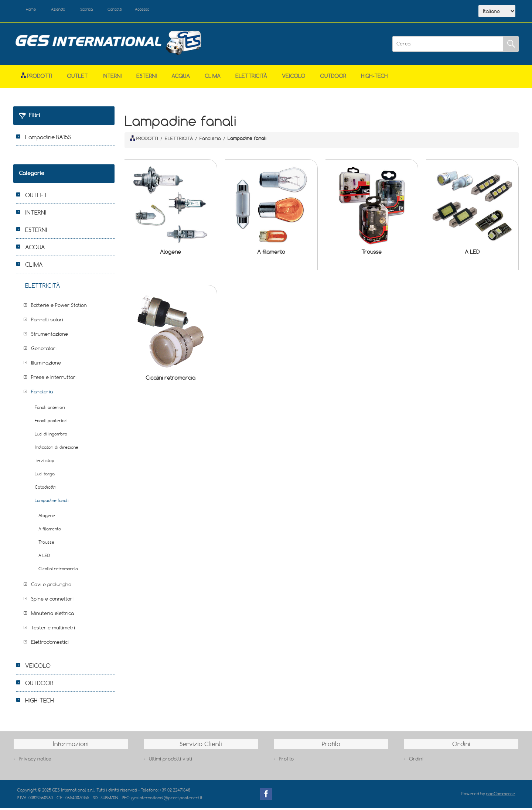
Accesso (170, 10)
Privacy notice (35, 761)
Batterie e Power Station (59, 307)
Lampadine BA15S (48, 139)
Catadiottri (46, 489)
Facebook (266, 796)
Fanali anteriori (50, 409)
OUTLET (77, 78)
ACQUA (181, 78)
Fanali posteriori (51, 423)
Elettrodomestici (50, 644)
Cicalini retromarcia (170, 380)
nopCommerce (501, 796)
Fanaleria (42, 394)
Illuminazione (46, 365)
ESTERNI (146, 78)
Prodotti (36, 78)
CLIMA (213, 78)
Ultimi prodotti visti (170, 761)
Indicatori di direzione (57, 449)
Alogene (170, 254)
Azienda (67, 10)
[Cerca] (448, 46)
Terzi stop (45, 463)
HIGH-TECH (374, 78)
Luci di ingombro (51, 436)
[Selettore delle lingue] (497, 12)
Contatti (137, 10)
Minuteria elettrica (52, 615)
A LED (472, 254)
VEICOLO (294, 78)
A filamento (271, 254)
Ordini (416, 761)
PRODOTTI (144, 140)
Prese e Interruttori (54, 379)
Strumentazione (50, 336)
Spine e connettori (52, 601)
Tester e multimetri (53, 630)
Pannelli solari (47, 322)
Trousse (371, 254)
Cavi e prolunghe (51, 587)
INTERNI (112, 78)
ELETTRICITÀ (251, 78)
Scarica (102, 10)
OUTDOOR (333, 78)
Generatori (44, 351)
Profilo (286, 761)
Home (35, 10)
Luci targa (45, 476)
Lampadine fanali (52, 503)
